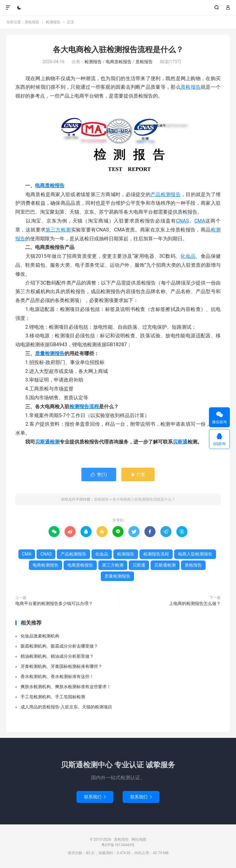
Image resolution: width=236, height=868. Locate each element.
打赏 (138, 475)
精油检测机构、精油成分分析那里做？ (57, 656)
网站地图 (139, 839)
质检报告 (118, 8)
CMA (200, 221)
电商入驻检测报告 (195, 554)
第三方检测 (58, 230)
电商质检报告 (119, 62)
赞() (99, 475)
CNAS (183, 221)
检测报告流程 (84, 407)
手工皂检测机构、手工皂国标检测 (53, 697)
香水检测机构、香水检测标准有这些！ (57, 676)
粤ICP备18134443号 (118, 845)
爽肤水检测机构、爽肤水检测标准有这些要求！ (66, 687)
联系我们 (95, 797)
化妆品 (188, 256)
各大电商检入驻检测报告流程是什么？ (118, 50)
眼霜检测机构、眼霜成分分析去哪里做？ (59, 646)
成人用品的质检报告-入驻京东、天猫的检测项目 (66, 707)
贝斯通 (180, 442)
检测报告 (53, 22)
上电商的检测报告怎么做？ (195, 603)
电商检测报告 (45, 565)
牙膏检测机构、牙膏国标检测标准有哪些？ (61, 666)
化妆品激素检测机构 (40, 636)
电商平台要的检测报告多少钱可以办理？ (54, 603)
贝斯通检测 (47, 442)
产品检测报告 (166, 194)
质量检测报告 (50, 353)
